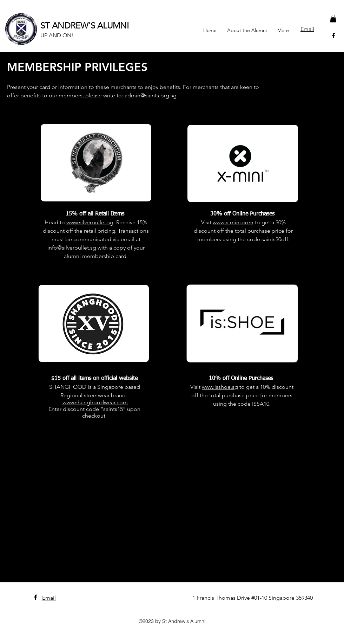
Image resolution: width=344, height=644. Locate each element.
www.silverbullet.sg (90, 222)
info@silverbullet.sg (72, 248)
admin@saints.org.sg (151, 95)
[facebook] (333, 36)
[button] (333, 19)
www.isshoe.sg (220, 387)
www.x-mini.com (233, 222)
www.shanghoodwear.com (95, 402)
